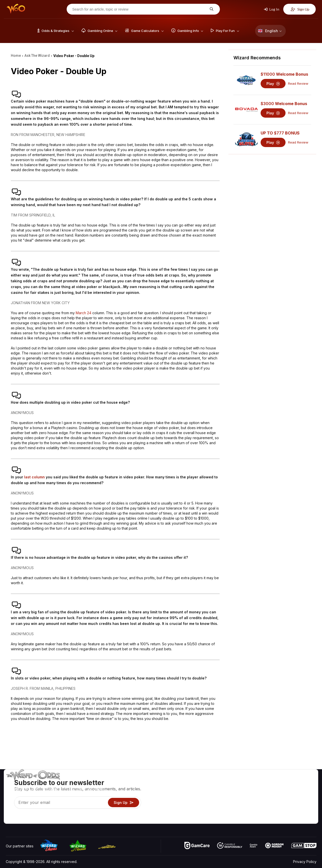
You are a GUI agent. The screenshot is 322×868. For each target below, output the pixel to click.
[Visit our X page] (21, 818)
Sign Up (300, 9)
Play (273, 84)
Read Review (298, 84)
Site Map (304, 798)
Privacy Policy (305, 862)
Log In (272, 9)
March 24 (84, 313)
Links (274, 798)
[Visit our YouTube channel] (10, 818)
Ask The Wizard (230, 820)
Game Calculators (231, 790)
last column (34, 477)
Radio (274, 812)
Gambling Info (228, 798)
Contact (276, 790)
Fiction (302, 805)
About (275, 783)
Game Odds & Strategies (237, 783)
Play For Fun (227, 805)
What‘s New (279, 805)
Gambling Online (230, 812)
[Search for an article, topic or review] (139, 9)
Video (302, 783)
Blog (301, 790)
